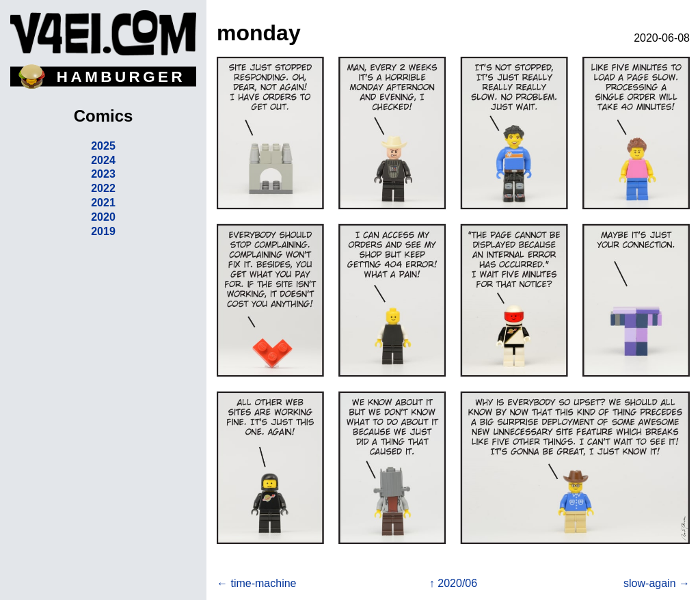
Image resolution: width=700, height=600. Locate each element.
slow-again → (657, 583)
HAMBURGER (121, 77)
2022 (103, 188)
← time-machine (256, 583)
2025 (103, 146)
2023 (103, 174)
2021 (103, 203)
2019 (103, 231)
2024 (103, 160)
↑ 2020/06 (453, 583)
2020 (103, 217)
